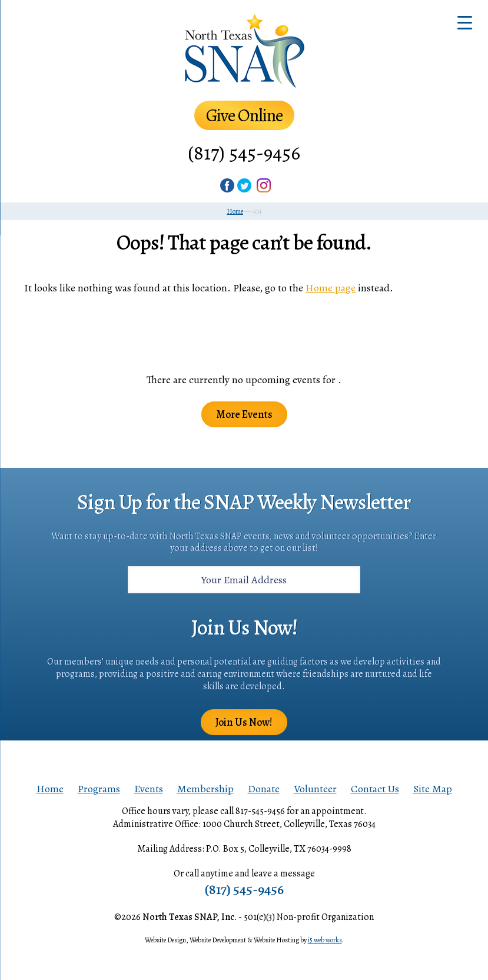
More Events (244, 414)
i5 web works (325, 940)
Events (149, 789)
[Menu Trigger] (465, 22)
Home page (331, 288)
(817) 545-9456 (244, 153)
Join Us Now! (244, 722)
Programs (99, 789)
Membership (205, 789)
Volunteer (315, 789)
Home (50, 789)
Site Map (433, 789)
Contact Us (375, 789)
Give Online (244, 115)
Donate (264, 789)
